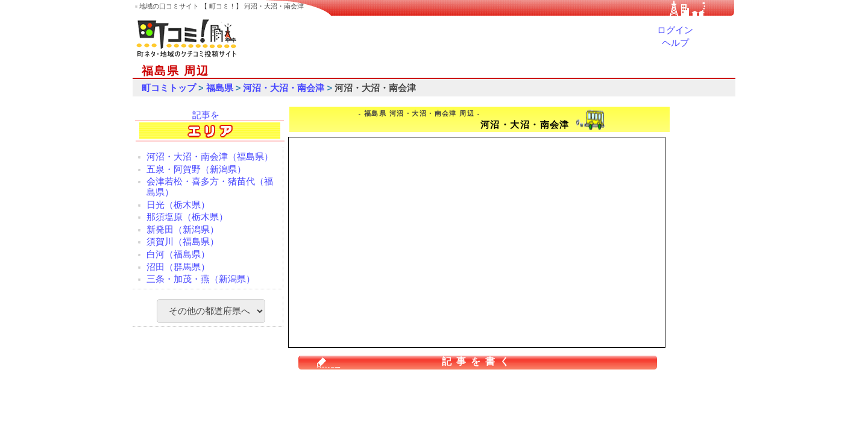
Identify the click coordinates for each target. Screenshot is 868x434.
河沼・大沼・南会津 (284, 88)
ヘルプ (675, 43)
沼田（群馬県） (178, 267)
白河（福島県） (178, 254)
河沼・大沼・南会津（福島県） (210, 157)
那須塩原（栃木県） (187, 217)
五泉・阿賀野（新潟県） (196, 169)
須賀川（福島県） (183, 242)
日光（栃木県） (178, 205)
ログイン (675, 30)
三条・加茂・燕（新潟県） (201, 279)
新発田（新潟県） (183, 230)
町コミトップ (169, 88)
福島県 (220, 88)
